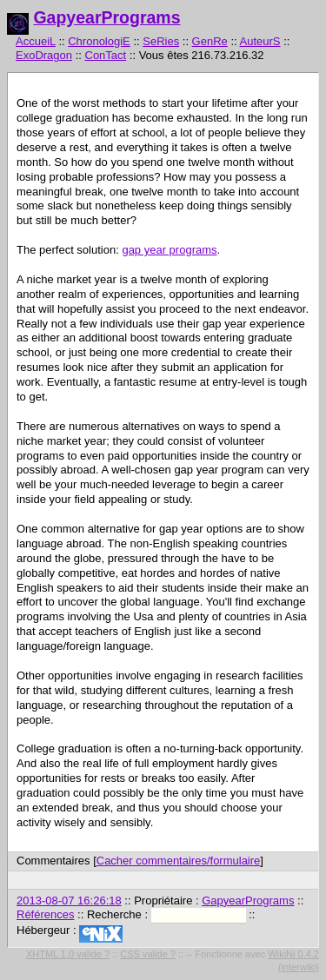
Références (45, 914)
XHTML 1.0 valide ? (68, 954)
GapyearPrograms (106, 17)
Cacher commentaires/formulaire (179, 861)
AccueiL (36, 41)
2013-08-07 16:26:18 (69, 901)
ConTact (106, 55)
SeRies (161, 41)
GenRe (210, 41)
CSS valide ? (148, 954)
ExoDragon (44, 55)
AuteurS (260, 41)
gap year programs (169, 250)
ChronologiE (99, 41)
